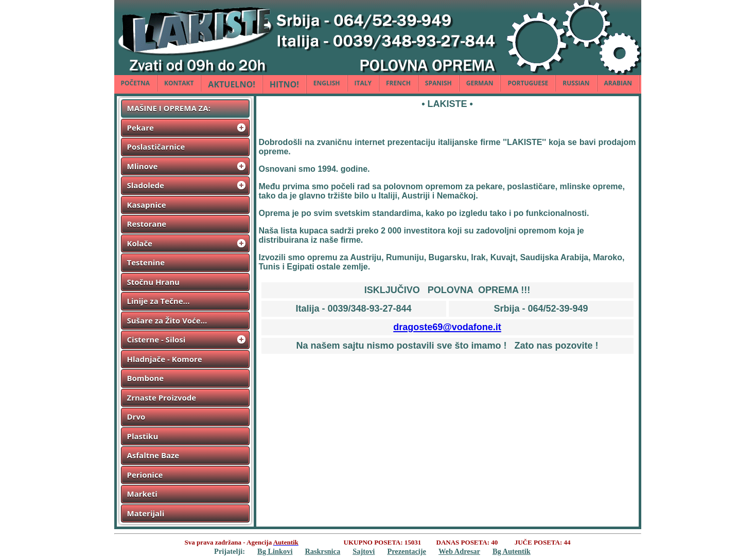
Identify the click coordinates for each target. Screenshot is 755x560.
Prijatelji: (230, 551)
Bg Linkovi (275, 551)
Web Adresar (459, 551)
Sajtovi (364, 551)
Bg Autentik (512, 551)
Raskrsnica (322, 551)
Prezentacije (407, 551)
